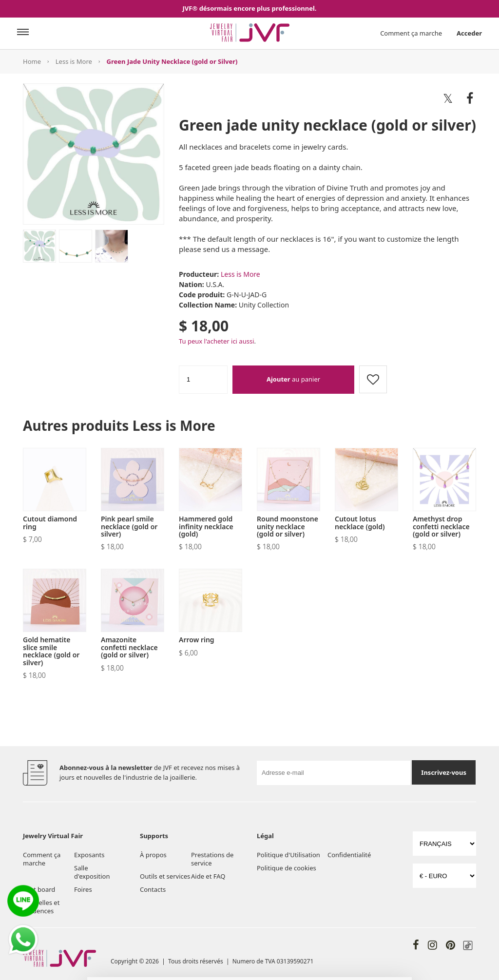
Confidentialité (349, 855)
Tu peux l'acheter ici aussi (217, 341)
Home (32, 61)
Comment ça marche (411, 33)
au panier (293, 379)
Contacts (153, 889)
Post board (39, 889)
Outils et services (165, 876)
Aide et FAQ (208, 876)
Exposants (89, 855)
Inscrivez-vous (444, 772)
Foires (83, 889)
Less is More (74, 61)
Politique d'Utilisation (288, 855)
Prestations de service (212, 859)
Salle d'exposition (92, 872)
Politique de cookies (287, 868)
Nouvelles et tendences (41, 907)
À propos (153, 855)
